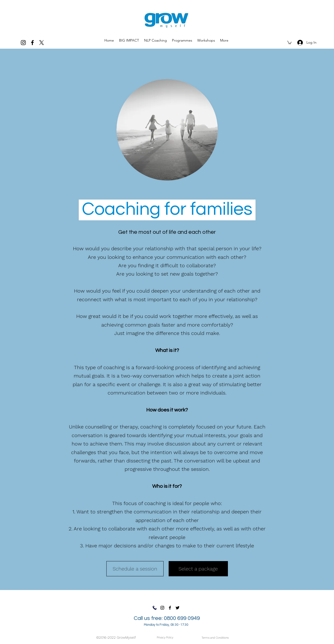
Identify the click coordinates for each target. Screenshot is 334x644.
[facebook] (32, 43)
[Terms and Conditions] (215, 638)
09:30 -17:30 (179, 625)
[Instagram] (23, 43)
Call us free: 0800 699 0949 (167, 621)
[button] (182, 40)
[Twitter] (178, 608)
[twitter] (42, 43)
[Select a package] (198, 569)
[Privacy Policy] (165, 637)
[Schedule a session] (135, 569)
